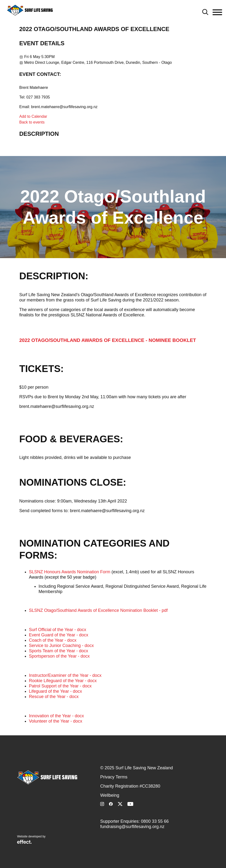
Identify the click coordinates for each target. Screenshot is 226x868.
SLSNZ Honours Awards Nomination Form (70, 572)
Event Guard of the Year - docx (59, 635)
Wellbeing (110, 795)
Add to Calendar (33, 116)
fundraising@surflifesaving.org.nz (132, 827)
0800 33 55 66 (155, 821)
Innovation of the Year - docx (56, 716)
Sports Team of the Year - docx (59, 651)
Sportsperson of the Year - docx (59, 656)
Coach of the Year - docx (53, 640)
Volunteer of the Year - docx (56, 721)
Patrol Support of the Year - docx (60, 686)
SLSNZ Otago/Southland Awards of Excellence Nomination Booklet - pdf (98, 610)
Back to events (32, 122)
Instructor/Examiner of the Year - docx (65, 675)
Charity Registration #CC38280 (130, 786)
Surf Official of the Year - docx (58, 630)
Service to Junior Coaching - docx (61, 646)
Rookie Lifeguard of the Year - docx (63, 681)
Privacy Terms (114, 777)
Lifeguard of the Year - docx (55, 691)
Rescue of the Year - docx (54, 697)
